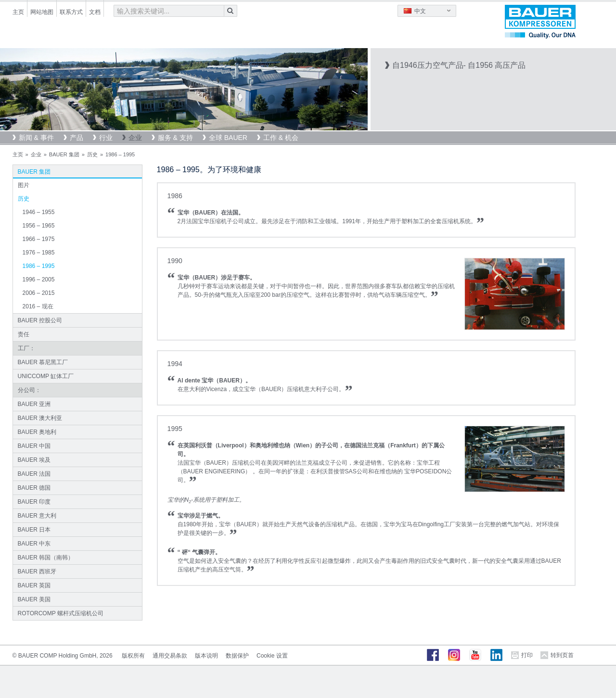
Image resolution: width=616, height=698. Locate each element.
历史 (92, 154)
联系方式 (71, 12)
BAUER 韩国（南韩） (46, 558)
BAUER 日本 (34, 530)
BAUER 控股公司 (40, 320)
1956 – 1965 (39, 226)
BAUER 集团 (64, 154)
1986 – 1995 (39, 266)
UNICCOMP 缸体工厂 (46, 376)
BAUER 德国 (34, 488)
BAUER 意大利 (37, 516)
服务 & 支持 (175, 138)
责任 (24, 334)
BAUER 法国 (34, 474)
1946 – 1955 (39, 212)
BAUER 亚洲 (34, 404)
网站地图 (42, 12)
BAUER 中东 (34, 544)
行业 (106, 138)
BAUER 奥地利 (37, 432)
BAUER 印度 (34, 502)
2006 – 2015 (39, 293)
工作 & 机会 (281, 138)
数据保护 (237, 656)
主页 (18, 12)
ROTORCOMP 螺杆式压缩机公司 (61, 613)
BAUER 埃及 (34, 460)
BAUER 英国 (34, 585)
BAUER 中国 (34, 446)
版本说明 (206, 656)
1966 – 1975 (39, 239)
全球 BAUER (228, 138)
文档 (95, 12)
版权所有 (133, 656)
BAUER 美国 (34, 599)
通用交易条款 (170, 656)
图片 (24, 185)
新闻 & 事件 (36, 138)
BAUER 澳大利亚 (40, 418)
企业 (135, 138)
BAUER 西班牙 (37, 571)
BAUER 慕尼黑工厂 (43, 362)
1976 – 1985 (39, 253)
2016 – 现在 (38, 306)
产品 (77, 138)
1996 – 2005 (39, 279)
